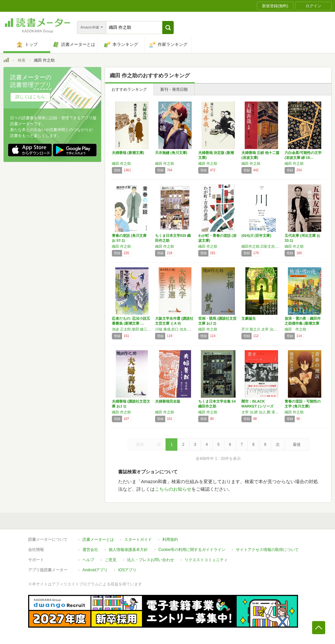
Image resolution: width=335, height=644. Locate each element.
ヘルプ (88, 560)
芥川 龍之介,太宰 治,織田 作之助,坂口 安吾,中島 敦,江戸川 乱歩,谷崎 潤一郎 (261, 329)
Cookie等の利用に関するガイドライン (192, 550)
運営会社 (90, 550)
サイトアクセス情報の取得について (267, 550)
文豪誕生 (249, 318)
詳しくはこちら (30, 97)
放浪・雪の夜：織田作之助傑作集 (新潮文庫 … (303, 323)
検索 (22, 60)
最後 (297, 445)
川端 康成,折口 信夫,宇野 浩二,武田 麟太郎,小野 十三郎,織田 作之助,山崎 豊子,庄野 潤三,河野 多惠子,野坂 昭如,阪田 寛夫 (175, 329)
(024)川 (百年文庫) (256, 236)
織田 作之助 (121, 163)
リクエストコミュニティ (206, 560)
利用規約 (170, 540)
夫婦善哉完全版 (168, 401)
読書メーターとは (98, 540)
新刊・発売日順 (174, 89)
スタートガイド (138, 540)
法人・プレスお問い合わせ (150, 560)
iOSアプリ (127, 570)
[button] (168, 28)
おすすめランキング (129, 89)
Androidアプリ (95, 570)
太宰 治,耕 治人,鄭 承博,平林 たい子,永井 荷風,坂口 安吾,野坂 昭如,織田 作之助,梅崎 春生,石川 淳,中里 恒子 (261, 412)
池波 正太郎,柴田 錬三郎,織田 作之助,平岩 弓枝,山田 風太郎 (132, 329)
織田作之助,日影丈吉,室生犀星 (261, 246)
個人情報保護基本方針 (128, 550)
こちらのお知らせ (173, 489)
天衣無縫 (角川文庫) (171, 153)
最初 (140, 445)
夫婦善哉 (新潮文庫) (128, 153)
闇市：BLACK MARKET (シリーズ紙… (257, 406)
